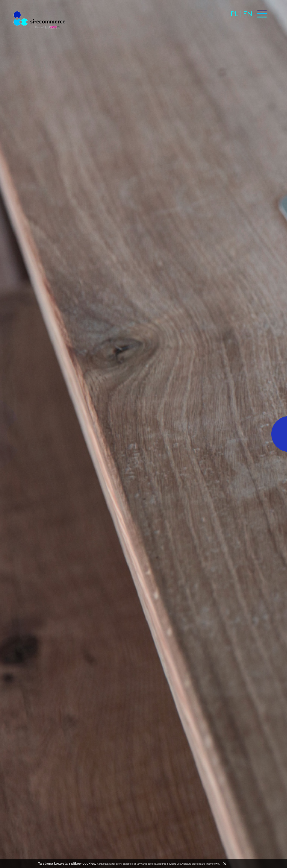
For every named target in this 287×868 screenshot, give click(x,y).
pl (235, 14)
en (248, 14)
